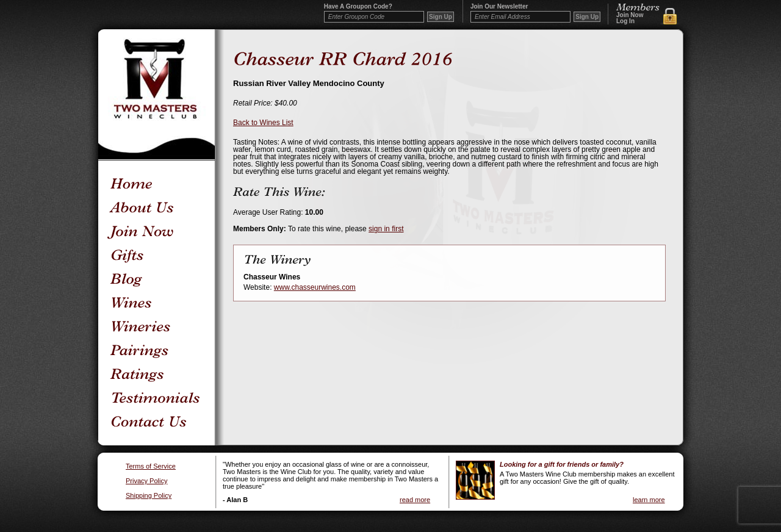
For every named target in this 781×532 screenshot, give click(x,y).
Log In (625, 21)
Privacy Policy (146, 481)
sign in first (386, 229)
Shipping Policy (149, 496)
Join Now (630, 15)
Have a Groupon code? (358, 7)
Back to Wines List (263, 123)
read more (415, 500)
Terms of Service (151, 466)
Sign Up (587, 17)
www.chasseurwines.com (315, 287)
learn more (649, 500)
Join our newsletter (499, 7)
